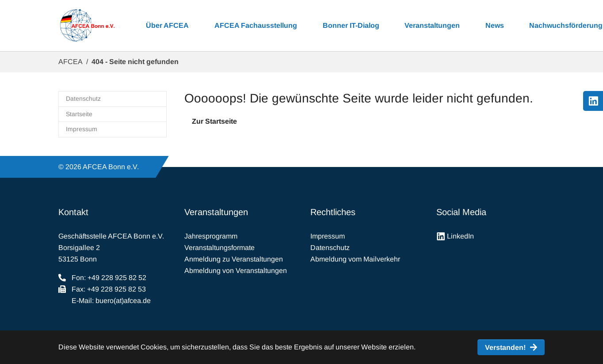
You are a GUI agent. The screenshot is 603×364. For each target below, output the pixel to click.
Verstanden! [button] (505, 347)
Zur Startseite (214, 121)
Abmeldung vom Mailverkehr (355, 259)
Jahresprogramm (211, 236)
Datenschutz (330, 248)
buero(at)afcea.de (123, 301)
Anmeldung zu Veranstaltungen (234, 259)
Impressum (328, 236)
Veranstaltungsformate (219, 248)
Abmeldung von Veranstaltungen (236, 271)
